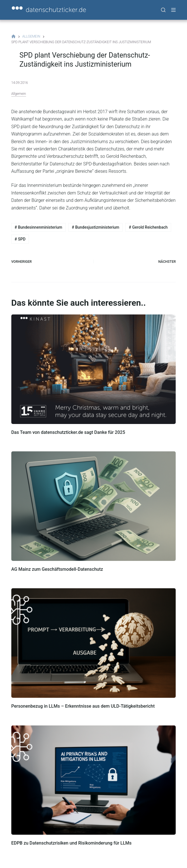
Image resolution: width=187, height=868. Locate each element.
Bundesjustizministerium (96, 227)
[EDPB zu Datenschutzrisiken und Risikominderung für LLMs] (94, 780)
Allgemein (19, 94)
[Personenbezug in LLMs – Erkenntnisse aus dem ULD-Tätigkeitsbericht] (94, 643)
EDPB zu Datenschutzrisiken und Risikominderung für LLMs (71, 843)
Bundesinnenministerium (38, 227)
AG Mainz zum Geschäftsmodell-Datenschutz (57, 569)
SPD (20, 239)
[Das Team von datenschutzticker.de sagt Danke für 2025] (94, 369)
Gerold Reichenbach (148, 227)
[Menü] (173, 10)
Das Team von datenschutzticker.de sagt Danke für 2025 (68, 432)
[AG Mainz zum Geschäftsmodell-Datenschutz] (94, 506)
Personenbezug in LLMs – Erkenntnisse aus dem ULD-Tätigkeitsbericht (83, 706)
